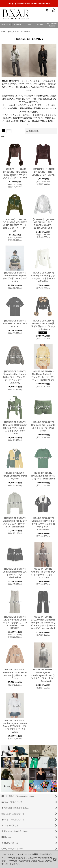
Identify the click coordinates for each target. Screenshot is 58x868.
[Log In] (54, 10)
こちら (17, 864)
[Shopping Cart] (47, 10)
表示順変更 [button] (32, 131)
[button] (41, 25)
